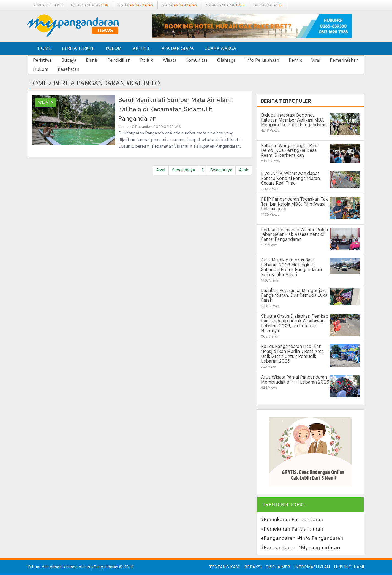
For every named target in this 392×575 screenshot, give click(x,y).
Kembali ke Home (48, 5)
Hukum (81, 70)
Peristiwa (43, 60)
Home (44, 48)
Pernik (312, 60)
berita (135, 5)
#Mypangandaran (319, 548)
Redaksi (253, 567)
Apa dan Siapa (178, 48)
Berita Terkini (78, 48)
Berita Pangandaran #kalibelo (107, 83)
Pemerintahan (48, 70)
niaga (180, 5)
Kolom (114, 48)
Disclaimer (278, 567)
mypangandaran (90, 5)
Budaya (71, 60)
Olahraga (239, 60)
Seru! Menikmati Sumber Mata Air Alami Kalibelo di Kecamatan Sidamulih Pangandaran (175, 110)
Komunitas (208, 60)
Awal (161, 170)
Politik (154, 60)
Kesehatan (111, 70)
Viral (334, 60)
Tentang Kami (225, 567)
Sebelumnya (183, 170)
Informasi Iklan (312, 567)
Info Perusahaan (277, 60)
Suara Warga (220, 48)
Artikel (141, 48)
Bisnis (96, 60)
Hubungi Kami (349, 567)
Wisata (179, 60)
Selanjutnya (221, 170)
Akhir (244, 170)
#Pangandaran (278, 539)
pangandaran (268, 5)
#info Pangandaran (321, 539)
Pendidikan (125, 60)
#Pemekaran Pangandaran (292, 520)
